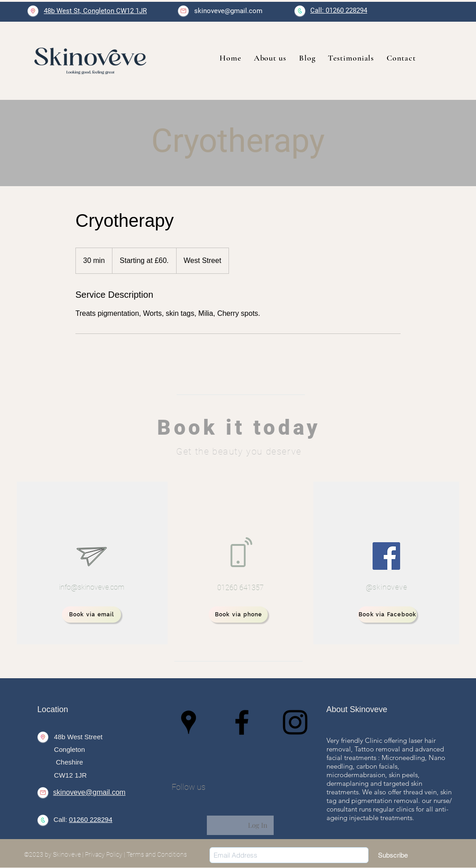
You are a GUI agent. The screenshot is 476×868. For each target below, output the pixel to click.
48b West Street (78, 737)
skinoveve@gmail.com (228, 11)
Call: (61, 819)
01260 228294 (91, 819)
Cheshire (69, 762)
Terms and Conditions (157, 854)
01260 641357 (240, 588)
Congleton (70, 749)
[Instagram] (295, 722)
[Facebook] (386, 556)
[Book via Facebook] (387, 615)
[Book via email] (91, 615)
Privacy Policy (104, 854)
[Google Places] (189, 722)
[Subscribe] (393, 855)
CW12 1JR (71, 775)
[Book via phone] (238, 615)
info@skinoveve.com (92, 587)
